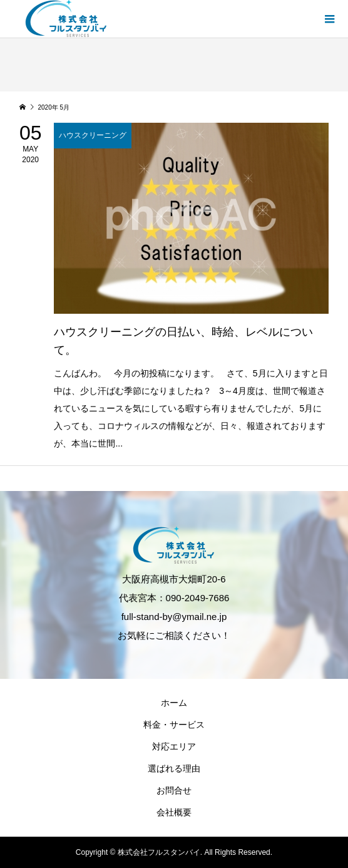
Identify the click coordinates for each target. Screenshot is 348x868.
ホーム (174, 703)
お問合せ (174, 790)
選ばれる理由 (174, 768)
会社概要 (174, 812)
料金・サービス (174, 725)
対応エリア (174, 747)
